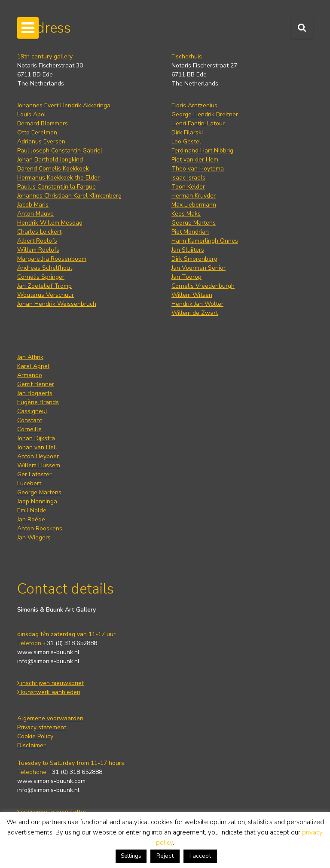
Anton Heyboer (38, 456)
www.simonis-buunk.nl (48, 652)
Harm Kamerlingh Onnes (205, 241)
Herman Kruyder (194, 196)
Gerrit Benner (36, 384)
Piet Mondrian (190, 232)
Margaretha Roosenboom (52, 259)
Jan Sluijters (188, 250)
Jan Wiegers (34, 538)
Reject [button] (165, 856)
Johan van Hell (37, 447)
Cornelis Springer (41, 277)
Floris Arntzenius (194, 105)
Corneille (29, 429)
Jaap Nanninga (37, 501)
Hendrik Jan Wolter (197, 304)
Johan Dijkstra (36, 438)
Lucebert (29, 483)
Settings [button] (131, 856)
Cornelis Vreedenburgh (203, 286)
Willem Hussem (39, 465)
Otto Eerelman (37, 132)
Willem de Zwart (195, 313)
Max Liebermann (194, 205)
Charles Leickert (39, 232)
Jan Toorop (186, 277)
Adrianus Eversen (41, 142)
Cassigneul (32, 411)
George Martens (194, 223)
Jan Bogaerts (35, 393)
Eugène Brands (38, 402)
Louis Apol (32, 114)
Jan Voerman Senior (199, 268)
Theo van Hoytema (198, 169)
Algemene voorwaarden (50, 718)
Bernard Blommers (43, 123)
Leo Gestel (186, 142)
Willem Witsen (192, 295)
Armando (30, 375)
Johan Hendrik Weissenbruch (57, 304)
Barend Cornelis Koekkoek (53, 169)
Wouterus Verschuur (46, 295)
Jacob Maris (33, 205)
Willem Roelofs (38, 250)
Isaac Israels (188, 178)
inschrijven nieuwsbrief (50, 683)
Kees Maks (186, 214)
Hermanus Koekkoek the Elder (58, 178)
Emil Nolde (32, 510)
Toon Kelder (188, 187)
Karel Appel (33, 366)
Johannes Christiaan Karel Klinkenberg (69, 196)
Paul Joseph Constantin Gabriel (60, 151)
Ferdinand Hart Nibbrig (202, 151)
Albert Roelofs (37, 241)
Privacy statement (42, 727)
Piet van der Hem (195, 160)
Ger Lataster (34, 474)
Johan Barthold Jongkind (50, 160)
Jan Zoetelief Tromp (44, 286)
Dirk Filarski (187, 132)
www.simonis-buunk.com (51, 781)
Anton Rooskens (40, 528)
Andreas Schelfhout (45, 268)
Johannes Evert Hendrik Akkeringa (64, 105)
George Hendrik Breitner (205, 114)
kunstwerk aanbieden (49, 692)
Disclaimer (31, 745)
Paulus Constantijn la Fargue (57, 187)
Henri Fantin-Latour (198, 123)
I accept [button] (200, 856)
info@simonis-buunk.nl (48, 661)
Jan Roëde (31, 519)
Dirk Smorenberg (194, 259)
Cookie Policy (35, 736)
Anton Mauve (35, 214)
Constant (30, 420)
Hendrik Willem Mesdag (50, 223)
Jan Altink (30, 357)
